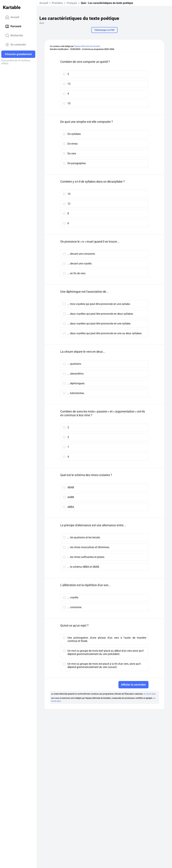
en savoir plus (150, 694)
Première (57, 3)
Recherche (14, 36)
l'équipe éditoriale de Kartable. (87, 46)
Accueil (12, 17)
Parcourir (13, 26)
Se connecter (16, 45)
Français (72, 3)
